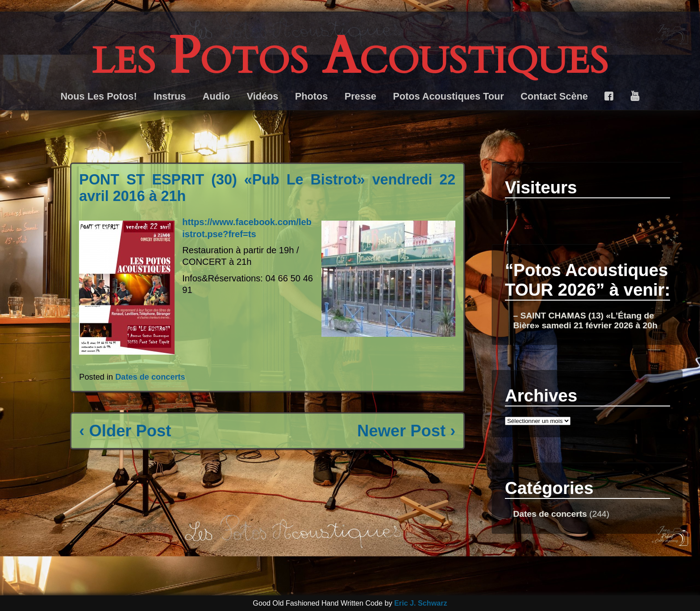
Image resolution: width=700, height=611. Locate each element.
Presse (360, 96)
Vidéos (263, 96)
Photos (312, 96)
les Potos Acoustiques (350, 56)
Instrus (170, 96)
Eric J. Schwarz (421, 603)
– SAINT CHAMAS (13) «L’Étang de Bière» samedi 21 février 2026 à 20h (585, 320)
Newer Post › (406, 431)
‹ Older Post (125, 431)
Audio (216, 96)
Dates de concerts (150, 377)
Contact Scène (554, 96)
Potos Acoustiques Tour (448, 96)
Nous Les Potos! (98, 96)
